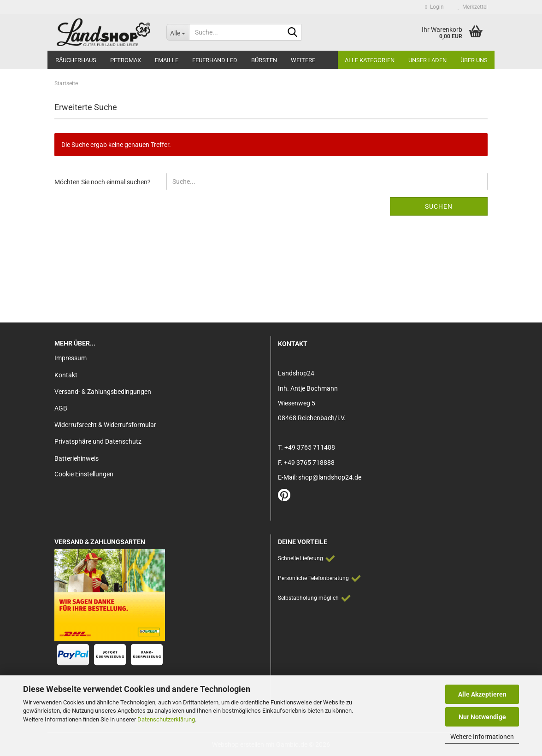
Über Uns (474, 60)
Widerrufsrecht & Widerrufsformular (105, 425)
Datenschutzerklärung (166, 719)
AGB (61, 408)
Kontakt (66, 375)
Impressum (71, 358)
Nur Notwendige (482, 717)
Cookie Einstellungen (84, 474)
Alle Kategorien (370, 60)
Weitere (303, 60)
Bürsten (264, 60)
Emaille (167, 60)
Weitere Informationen (482, 737)
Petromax (126, 60)
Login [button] (435, 7)
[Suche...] (178, 32)
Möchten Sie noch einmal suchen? (103, 182)
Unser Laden (427, 60)
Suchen (439, 206)
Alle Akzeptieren (482, 694)
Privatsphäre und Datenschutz (98, 441)
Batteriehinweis (77, 458)
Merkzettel (473, 7)
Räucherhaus (76, 60)
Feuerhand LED (215, 60)
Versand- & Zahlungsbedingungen (103, 392)
